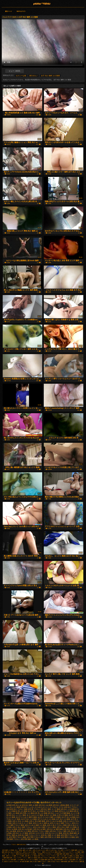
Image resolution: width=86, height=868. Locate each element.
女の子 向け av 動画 (68, 817)
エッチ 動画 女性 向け (59, 809)
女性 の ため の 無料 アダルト (60, 823)
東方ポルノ (34, 76)
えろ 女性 (61, 850)
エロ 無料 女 (21, 860)
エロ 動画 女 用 (14, 811)
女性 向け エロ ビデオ (37, 833)
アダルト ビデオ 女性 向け (61, 807)
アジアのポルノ (48, 854)
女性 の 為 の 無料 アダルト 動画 (44, 827)
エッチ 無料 (21, 856)
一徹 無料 (40, 854)
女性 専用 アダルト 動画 (17, 837)
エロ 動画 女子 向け (44, 811)
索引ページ (9, 11)
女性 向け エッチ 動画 (20, 833)
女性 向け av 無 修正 (25, 829)
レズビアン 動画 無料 (71, 850)
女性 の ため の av (51, 850)
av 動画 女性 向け (13, 805)
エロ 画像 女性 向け (47, 813)
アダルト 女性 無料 (62, 858)
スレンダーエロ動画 (32, 860)
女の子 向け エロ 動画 (29, 819)
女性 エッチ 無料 (11, 856)
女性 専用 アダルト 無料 (35, 837)
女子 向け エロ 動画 (63, 819)
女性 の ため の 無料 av (41, 823)
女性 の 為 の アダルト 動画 (57, 825)
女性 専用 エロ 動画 (68, 837)
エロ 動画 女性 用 (33, 813)
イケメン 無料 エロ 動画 (30, 858)
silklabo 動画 (65, 805)
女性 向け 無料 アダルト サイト (29, 835)
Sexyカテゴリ (21, 11)
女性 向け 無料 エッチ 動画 (51, 835)
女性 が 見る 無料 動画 (37, 821)
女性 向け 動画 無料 (70, 833)
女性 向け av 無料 (40, 829)
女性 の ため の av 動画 (54, 821)
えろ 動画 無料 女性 (60, 854)
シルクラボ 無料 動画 (63, 813)
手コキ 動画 (54, 852)
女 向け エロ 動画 (50, 815)
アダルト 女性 (55, 856)
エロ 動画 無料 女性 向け (46, 860)
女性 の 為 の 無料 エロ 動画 (67, 827)
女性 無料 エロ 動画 (8, 850)
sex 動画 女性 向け (53, 805)
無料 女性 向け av (7, 852)
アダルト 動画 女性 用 (25, 809)
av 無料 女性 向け (39, 805)
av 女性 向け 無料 (26, 805)
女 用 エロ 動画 (62, 815)
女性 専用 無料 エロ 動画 (29, 839)
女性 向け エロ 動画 (30, 854)
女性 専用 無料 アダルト (61, 860)
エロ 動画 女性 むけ (58, 811)
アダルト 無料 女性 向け (43, 3)
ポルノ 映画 (18, 850)
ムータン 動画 (21, 815)
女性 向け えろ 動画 (24, 831)
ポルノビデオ (17, 858)
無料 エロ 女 (46, 852)
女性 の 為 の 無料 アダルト (22, 827)
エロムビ (81, 850)
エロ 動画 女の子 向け (28, 811)
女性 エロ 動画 (68, 856)
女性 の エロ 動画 (74, 858)
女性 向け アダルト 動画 (40, 831)
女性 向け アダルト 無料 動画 (46, 858)
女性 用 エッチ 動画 (31, 856)
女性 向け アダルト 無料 (58, 831)
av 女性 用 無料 (24, 862)
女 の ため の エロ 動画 (35, 815)
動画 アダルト (70, 854)
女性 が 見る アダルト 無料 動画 (57, 862)
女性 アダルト (62, 852)
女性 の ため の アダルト (12, 862)
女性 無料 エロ (74, 860)
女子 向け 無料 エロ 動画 (50, 76)
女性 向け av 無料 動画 (55, 829)
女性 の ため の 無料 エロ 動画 (35, 825)
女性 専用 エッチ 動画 (52, 837)
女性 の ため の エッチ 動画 (22, 823)
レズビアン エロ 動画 (74, 852)
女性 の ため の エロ (39, 850)
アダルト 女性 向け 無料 (42, 809)
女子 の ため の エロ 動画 (46, 819)
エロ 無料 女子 (18, 852)
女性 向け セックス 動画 (54, 833)
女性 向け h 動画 (69, 829)
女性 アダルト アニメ (44, 856)
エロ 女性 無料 (12, 860)
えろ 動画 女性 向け (20, 807)
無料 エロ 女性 (27, 850)
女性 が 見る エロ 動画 (20, 821)
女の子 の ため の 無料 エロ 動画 (49, 817)
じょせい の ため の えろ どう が (40, 807)
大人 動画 (76, 856)
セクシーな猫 (21, 76)
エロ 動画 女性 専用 (19, 813)
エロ (62, 856)
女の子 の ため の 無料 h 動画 (26, 817)
